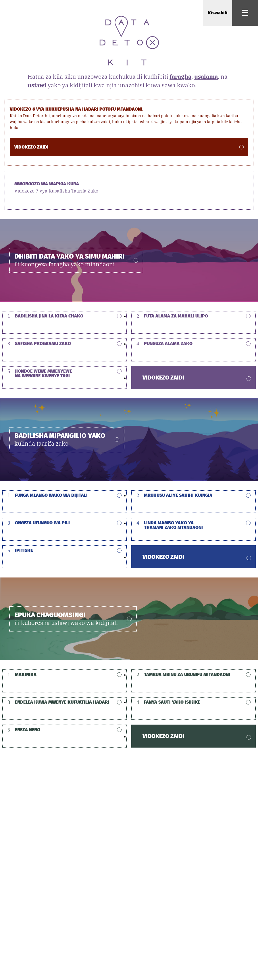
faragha (180, 77)
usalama (206, 77)
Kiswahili (218, 13)
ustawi (37, 85)
